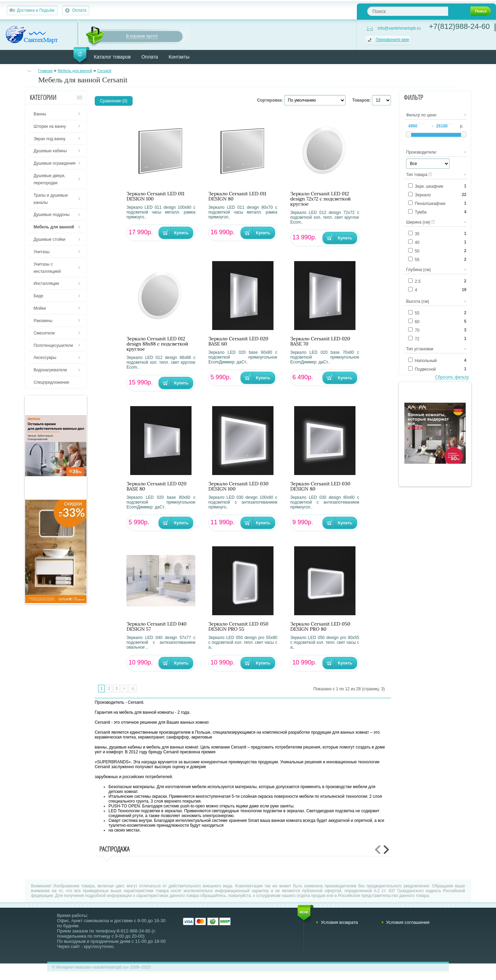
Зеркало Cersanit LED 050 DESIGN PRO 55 (238, 627)
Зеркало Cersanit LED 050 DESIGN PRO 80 (320, 627)
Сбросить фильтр (452, 377)
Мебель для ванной (75, 71)
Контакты (179, 57)
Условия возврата (339, 922)
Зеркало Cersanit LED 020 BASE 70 (320, 341)
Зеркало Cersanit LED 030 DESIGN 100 (238, 486)
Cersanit (104, 71)
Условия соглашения (408, 922)
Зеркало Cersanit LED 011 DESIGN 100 (155, 196)
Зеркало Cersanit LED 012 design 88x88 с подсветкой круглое (157, 344)
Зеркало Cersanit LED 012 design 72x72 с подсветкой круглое (321, 199)
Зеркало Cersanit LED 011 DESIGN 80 (237, 196)
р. (462, 126)
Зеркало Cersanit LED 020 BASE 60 (238, 341)
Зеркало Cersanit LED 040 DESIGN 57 (156, 627)
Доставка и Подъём (36, 10)
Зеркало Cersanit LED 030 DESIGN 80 (320, 486)
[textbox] (408, 11)
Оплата (79, 10)
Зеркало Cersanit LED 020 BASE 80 (156, 486)
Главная (45, 71)
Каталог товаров (112, 57)
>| (132, 689)
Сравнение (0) (114, 101)
